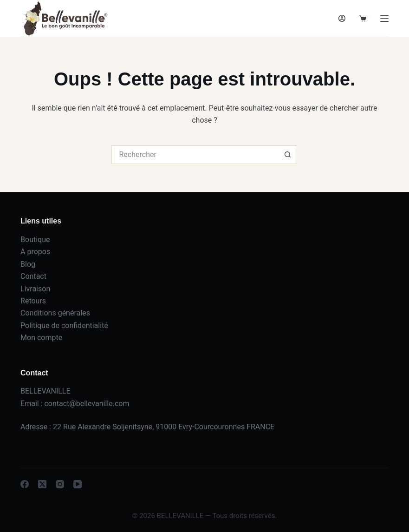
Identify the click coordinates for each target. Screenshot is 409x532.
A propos (35, 252)
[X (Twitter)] (42, 484)
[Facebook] (25, 484)
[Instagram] (60, 484)
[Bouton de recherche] (288, 155)
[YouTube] (78, 484)
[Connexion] (342, 18)
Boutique (35, 240)
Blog (28, 264)
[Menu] (384, 19)
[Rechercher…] (195, 155)
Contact (33, 276)
